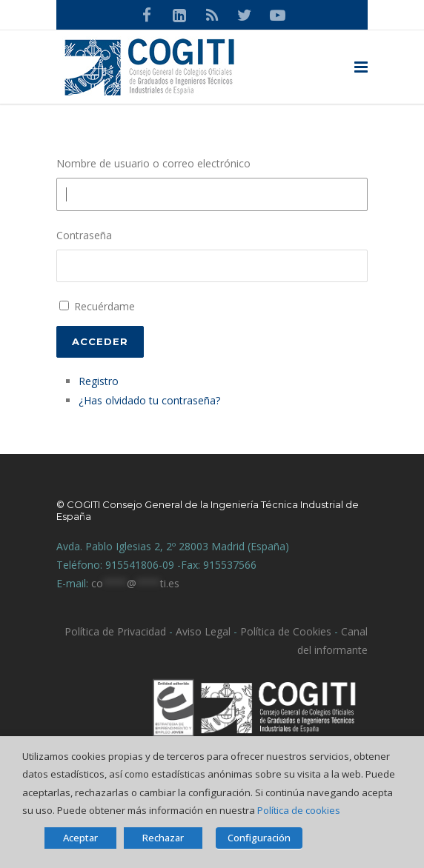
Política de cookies (299, 810)
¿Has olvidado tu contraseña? (149, 400)
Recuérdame (105, 306)
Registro (99, 381)
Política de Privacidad (115, 631)
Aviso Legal (202, 631)
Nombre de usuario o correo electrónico (153, 163)
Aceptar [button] (80, 838)
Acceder (100, 341)
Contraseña (84, 235)
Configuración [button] (259, 838)
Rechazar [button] (163, 838)
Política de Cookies (286, 631)
